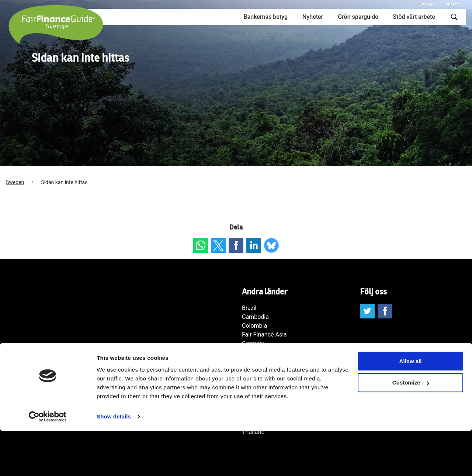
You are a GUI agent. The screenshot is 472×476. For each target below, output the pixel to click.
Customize (411, 428)
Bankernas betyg (266, 17)
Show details (114, 461)
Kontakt (450, 4)
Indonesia (255, 352)
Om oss (427, 4)
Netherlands (258, 379)
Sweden (15, 182)
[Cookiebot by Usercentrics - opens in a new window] (48, 462)
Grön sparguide (358, 17)
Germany (254, 343)
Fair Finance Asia (264, 334)
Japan (250, 370)
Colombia (254, 326)
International (258, 361)
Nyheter (313, 17)
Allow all (411, 406)
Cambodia (255, 317)
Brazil (249, 308)
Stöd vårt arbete (414, 17)
